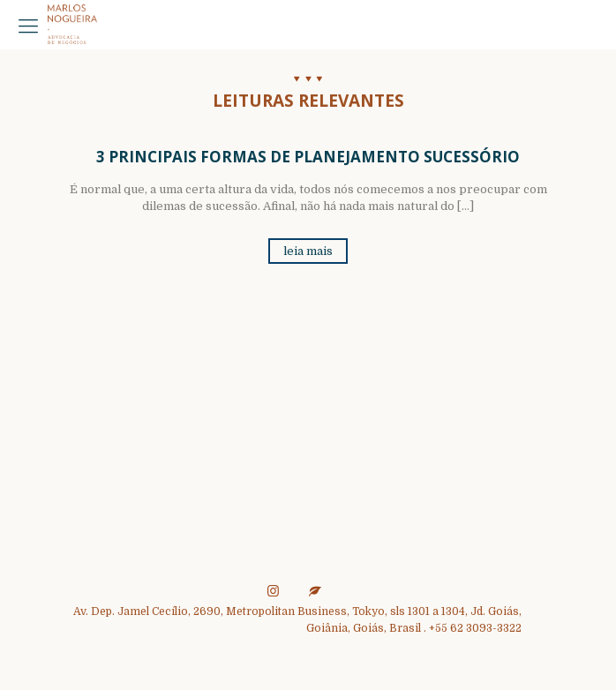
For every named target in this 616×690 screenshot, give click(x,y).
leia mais (308, 251)
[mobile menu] (28, 26)
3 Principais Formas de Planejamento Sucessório (308, 157)
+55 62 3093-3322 (475, 628)
